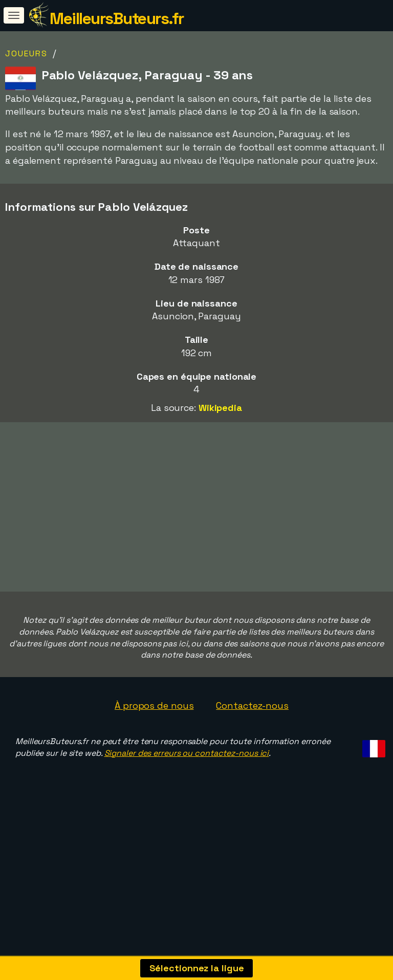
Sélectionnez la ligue (197, 968)
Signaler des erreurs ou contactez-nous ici (187, 801)
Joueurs (26, 53)
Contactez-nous (252, 753)
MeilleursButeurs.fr (117, 18)
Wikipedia (220, 408)
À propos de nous (154, 753)
